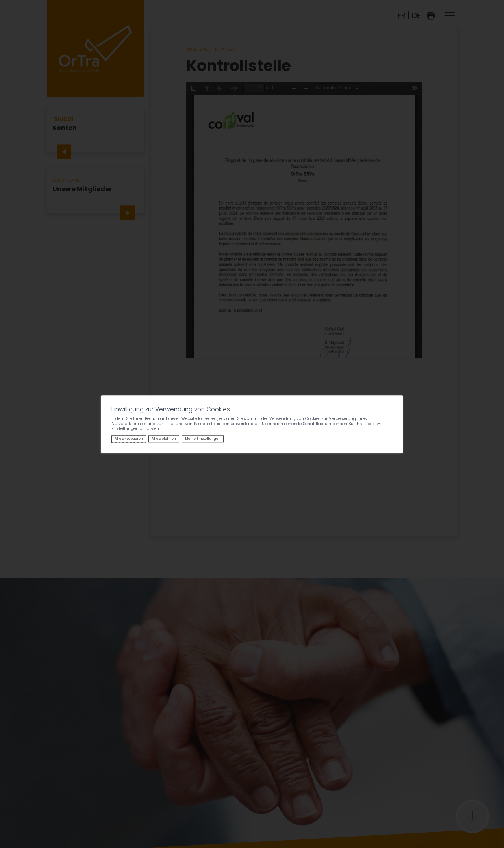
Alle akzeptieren (129, 439)
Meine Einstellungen (203, 439)
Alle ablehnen (164, 439)
